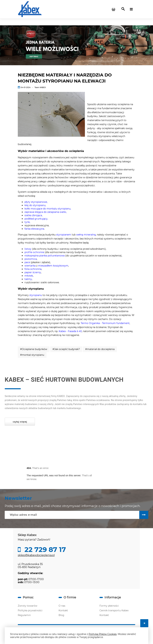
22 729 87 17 (44, 550)
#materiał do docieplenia (100, 349)
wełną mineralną (86, 235)
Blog (61, 615)
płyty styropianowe (36, 202)
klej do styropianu (35, 205)
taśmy (28, 279)
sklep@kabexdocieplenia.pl (36, 555)
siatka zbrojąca (33, 215)
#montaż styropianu (32, 355)
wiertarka (30, 266)
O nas (62, 606)
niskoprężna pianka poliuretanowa (45, 256)
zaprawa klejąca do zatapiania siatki (45, 212)
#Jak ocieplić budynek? (66, 349)
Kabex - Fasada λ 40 (70, 331)
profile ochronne (34, 252)
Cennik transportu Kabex (114, 610)
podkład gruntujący (36, 219)
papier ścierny (33, 272)
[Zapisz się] (144, 515)
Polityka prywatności (30, 610)
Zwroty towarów (28, 606)
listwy (28, 249)
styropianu (36, 295)
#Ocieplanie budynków (34, 349)
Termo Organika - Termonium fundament (105, 323)
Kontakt (63, 610)
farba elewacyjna (34, 229)
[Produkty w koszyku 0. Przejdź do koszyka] (113, 9)
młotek (29, 276)
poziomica (31, 259)
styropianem (64, 235)
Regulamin (24, 615)
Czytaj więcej (20, 422)
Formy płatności (109, 606)
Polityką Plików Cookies (103, 634)
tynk (27, 222)
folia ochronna (33, 269)
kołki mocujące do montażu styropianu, (48, 209)
